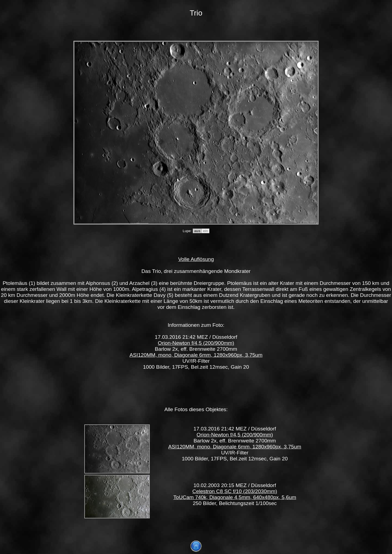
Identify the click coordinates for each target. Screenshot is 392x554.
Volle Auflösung (196, 259)
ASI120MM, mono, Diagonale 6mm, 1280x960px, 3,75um (196, 355)
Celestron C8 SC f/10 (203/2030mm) (235, 491)
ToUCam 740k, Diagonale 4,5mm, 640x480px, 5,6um (235, 497)
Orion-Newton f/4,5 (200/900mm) (196, 343)
